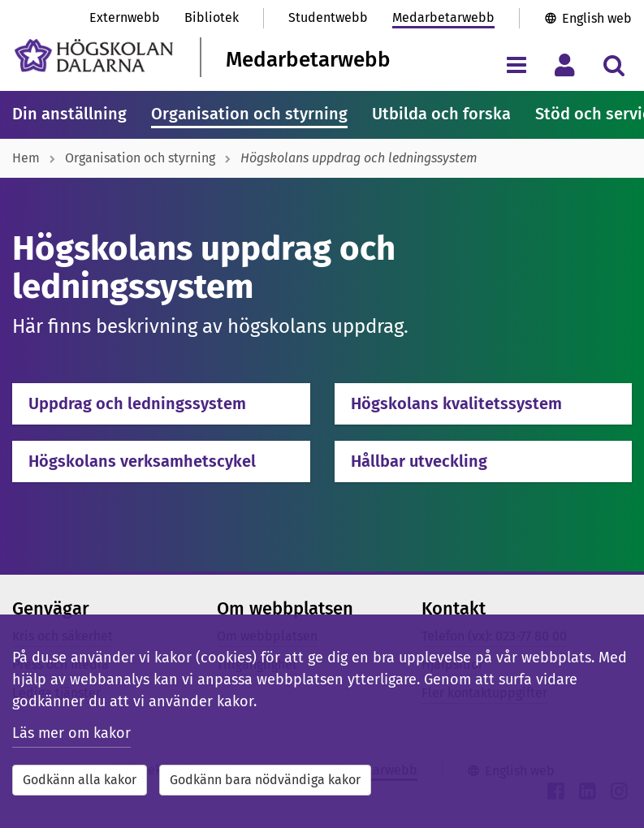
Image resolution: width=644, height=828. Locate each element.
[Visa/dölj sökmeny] (614, 65)
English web (597, 18)
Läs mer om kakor (71, 733)
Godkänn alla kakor (80, 780)
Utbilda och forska (441, 114)
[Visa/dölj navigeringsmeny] (516, 65)
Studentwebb (328, 17)
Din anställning (69, 114)
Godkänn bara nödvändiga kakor (265, 780)
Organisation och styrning (249, 114)
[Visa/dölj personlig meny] (565, 65)
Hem (26, 158)
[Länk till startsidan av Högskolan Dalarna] (94, 56)
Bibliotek (212, 17)
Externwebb (125, 17)
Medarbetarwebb (443, 17)
